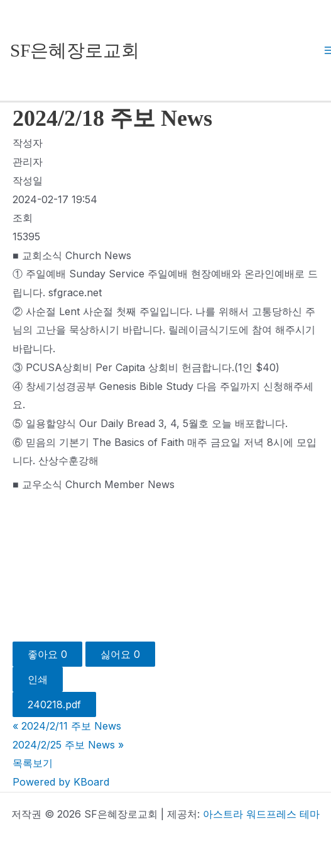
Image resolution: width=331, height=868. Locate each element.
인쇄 (38, 679)
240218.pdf (54, 704)
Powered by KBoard (61, 782)
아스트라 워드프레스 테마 (261, 814)
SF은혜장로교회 (75, 50)
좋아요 (47, 654)
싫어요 (120, 654)
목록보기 (33, 763)
